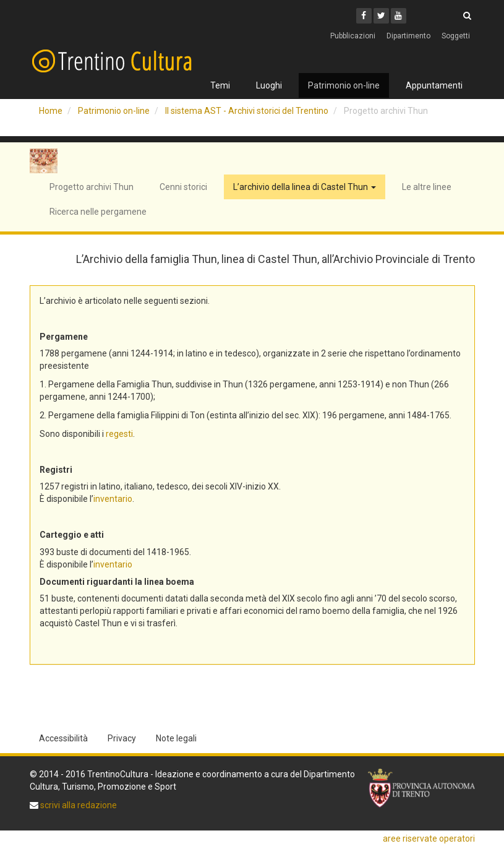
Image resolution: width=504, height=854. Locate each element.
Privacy (122, 738)
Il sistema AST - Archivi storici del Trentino (247, 111)
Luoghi (269, 85)
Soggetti (456, 36)
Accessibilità (63, 738)
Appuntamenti (434, 85)
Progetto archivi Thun (92, 187)
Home (51, 111)
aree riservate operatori (429, 839)
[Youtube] (399, 16)
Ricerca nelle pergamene (98, 212)
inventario (113, 499)
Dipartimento (408, 36)
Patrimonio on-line (344, 85)
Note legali (176, 738)
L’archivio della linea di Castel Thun (305, 187)
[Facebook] (364, 16)
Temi (220, 85)
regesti (119, 434)
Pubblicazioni (353, 36)
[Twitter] (381, 16)
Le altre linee (427, 187)
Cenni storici (183, 187)
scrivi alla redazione (78, 805)
